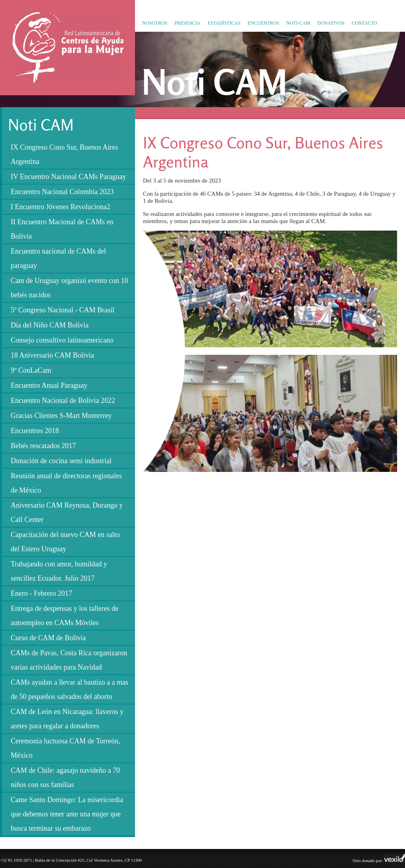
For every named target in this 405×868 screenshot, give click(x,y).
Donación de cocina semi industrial (61, 461)
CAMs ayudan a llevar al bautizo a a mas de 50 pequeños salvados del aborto (69, 689)
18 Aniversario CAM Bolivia (52, 355)
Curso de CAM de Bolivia (48, 638)
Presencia (187, 23)
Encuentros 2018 (35, 431)
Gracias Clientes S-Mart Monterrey (61, 416)
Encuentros (263, 23)
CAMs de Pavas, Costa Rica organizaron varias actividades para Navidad (69, 660)
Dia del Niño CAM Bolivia (50, 325)
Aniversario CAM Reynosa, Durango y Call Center (67, 512)
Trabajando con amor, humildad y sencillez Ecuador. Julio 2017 (59, 571)
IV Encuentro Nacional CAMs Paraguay (68, 177)
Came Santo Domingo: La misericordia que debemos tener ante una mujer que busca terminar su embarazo (67, 814)
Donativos (331, 23)
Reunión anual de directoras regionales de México (66, 483)
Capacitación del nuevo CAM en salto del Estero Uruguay (65, 542)
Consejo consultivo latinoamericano (62, 340)
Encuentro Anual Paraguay (49, 385)
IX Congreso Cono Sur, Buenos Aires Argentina (64, 154)
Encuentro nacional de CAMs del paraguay (58, 258)
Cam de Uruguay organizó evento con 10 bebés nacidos (69, 288)
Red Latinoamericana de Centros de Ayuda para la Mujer (65, 83)
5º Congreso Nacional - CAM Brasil (63, 310)
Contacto (364, 23)
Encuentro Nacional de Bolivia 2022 (63, 400)
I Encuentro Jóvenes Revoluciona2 (60, 207)
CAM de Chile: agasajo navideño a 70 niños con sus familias (65, 778)
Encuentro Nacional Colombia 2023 (62, 192)
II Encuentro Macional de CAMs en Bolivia (62, 229)
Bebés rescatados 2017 (43, 446)
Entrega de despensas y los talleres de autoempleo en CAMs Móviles (65, 616)
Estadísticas (224, 23)
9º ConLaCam (31, 370)
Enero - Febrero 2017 (41, 593)
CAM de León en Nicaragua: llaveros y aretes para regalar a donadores (67, 719)
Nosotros (155, 23)
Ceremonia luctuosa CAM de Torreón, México (66, 748)
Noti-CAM (298, 23)
